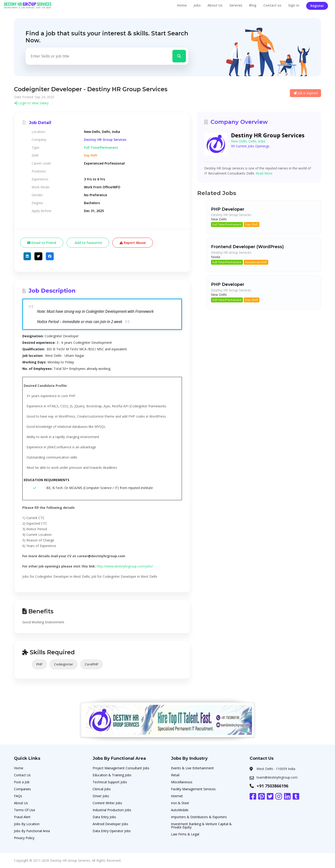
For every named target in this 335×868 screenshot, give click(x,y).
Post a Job (22, 782)
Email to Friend (42, 243)
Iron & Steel (180, 803)
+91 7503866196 (272, 786)
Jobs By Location (27, 824)
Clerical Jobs (102, 789)
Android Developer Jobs (110, 824)
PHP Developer (228, 209)
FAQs (18, 796)
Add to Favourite (88, 243)
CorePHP (91, 664)
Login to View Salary (31, 103)
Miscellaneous (182, 782)
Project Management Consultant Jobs (121, 768)
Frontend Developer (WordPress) (247, 247)
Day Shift (252, 224)
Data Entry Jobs (104, 817)
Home (182, 5)
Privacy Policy (24, 838)
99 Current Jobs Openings (250, 146)
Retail (175, 775)
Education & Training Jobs (112, 775)
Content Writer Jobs (107, 803)
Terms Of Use (25, 810)
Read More (264, 173)
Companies (22, 789)
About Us (215, 5)
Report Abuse (133, 243)
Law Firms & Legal (185, 834)
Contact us (272, 5)
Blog (253, 5)
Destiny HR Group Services (105, 140)
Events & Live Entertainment (192, 768)
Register (317, 6)
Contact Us (22, 775)
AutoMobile (180, 810)
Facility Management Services (193, 789)
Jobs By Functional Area (32, 831)
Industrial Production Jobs (112, 810)
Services (236, 5)
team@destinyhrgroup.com (277, 777)
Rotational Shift (256, 262)
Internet (177, 796)
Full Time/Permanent (227, 224)
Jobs (197, 5)
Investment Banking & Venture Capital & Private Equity (201, 826)
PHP (39, 664)
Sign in (294, 5)
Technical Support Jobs (110, 782)
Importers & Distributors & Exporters (199, 817)
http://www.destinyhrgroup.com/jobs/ (125, 566)
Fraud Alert (22, 817)
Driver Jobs (101, 796)
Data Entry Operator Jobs (112, 831)
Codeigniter (64, 664)
